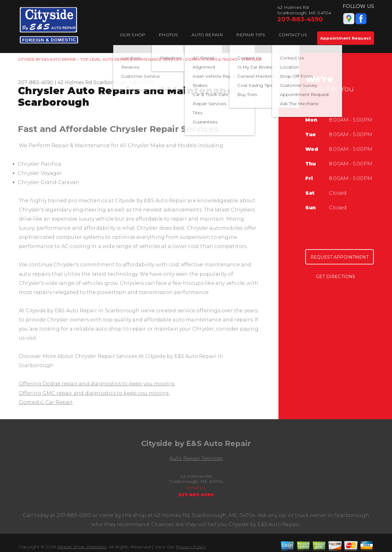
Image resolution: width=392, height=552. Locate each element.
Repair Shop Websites (82, 547)
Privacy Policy (191, 547)
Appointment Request (346, 38)
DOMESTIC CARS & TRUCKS (211, 59)
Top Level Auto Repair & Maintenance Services (131, 59)
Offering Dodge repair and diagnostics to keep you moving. (97, 384)
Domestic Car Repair (46, 402)
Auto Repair (207, 35)
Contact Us (293, 35)
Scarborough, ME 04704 (124, 82)
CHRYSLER (252, 59)
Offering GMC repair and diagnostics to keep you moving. (94, 393)
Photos (168, 35)
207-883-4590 (300, 19)
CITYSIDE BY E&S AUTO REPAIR (47, 59)
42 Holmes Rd (75, 82)
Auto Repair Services (196, 458)
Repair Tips (251, 35)
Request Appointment (339, 257)
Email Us (196, 488)
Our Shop (133, 35)
